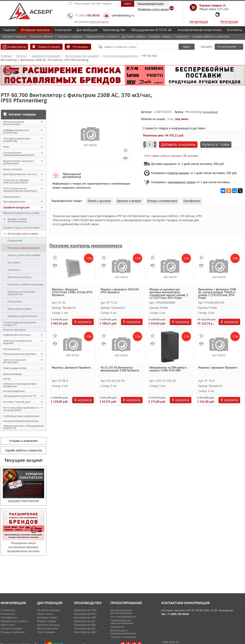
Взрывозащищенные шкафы (21, 213)
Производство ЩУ (85, 628)
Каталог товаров (14, 36)
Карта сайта (8, 625)
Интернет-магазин (35, 30)
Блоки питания (13, 169)
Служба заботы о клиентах (211, 36)
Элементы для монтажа (22, 316)
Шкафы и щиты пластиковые (21, 227)
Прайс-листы (45, 614)
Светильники (11, 197)
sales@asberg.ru (123, 15)
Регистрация (229, 22)
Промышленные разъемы (20, 354)
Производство (114, 30)
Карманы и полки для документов (21, 293)
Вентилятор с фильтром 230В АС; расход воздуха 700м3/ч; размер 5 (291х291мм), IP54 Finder (217, 294)
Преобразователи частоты (20, 174)
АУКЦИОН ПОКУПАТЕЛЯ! (23, 501)
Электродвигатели (15, 368)
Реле (6, 147)
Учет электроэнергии (123, 617)
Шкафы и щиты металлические (17, 220)
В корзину (83, 322)
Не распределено (14, 391)
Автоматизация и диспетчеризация (121, 612)
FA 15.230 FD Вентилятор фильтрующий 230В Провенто (120, 369)
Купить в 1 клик (216, 144)
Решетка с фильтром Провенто (71, 368)
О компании (8, 610)
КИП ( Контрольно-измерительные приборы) (20, 189)
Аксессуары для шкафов (82, 56)
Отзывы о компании (23, 441)
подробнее (210, 112)
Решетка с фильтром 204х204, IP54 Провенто (120, 291)
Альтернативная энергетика (200, 30)
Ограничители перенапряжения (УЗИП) (19, 154)
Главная (9, 30)
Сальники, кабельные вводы (26, 284)
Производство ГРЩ (85, 610)
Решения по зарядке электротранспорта (16, 181)
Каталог (22, 56)
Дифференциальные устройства (16, 131)
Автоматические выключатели (14, 123)
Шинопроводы (13, 374)
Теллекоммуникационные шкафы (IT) (20, 324)
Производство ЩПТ (85, 632)
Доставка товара (133, 36)
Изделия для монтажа (17, 335)
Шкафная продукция (46, 56)
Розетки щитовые (14, 330)
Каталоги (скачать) (48, 625)
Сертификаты (9, 617)
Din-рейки (14, 262)
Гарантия (182, 36)
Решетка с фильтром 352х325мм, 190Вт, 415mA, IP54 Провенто (72, 292)
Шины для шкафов (19, 309)
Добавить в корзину (178, 144)
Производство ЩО (85, 625)
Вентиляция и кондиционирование (123, 632)
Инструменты (12, 349)
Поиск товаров (46, 632)
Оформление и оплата (102, 36)
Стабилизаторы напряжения (21, 416)
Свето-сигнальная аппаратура (14, 361)
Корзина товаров (70, 36)
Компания (63, 30)
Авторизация (199, 22)
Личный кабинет (42, 36)
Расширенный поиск (151, 3)
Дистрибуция (87, 30)
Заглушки (14, 270)
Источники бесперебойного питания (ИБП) (21, 409)
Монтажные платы (19, 277)
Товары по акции (49, 47)
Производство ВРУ (85, 614)
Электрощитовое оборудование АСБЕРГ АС (23, 427)
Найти (186, 47)
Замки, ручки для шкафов (24, 255)
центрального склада (182, 182)
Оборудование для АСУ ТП (20, 396)
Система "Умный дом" (17, 402)
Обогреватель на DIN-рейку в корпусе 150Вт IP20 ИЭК (168, 369)
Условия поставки (11, 628)
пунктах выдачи (179, 173)
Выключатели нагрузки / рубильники (19, 162)
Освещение (15, 240)
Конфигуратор (17, 47)
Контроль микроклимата (120, 56)
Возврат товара (160, 36)
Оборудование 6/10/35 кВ (151, 30)
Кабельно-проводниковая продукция (20, 385)
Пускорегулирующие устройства (17, 140)
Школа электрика (48, 628)
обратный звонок (99, 22)
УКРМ (7, 379)
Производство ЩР (85, 621)
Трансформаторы (14, 201)
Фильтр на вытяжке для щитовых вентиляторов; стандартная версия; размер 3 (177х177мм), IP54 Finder (169, 294)
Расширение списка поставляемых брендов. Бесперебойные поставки (23, 547)
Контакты (235, 30)
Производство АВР (85, 617)
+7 (87, 15)
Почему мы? (8, 614)
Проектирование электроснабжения (122, 622)
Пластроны (15, 301)
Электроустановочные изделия (17, 342)
